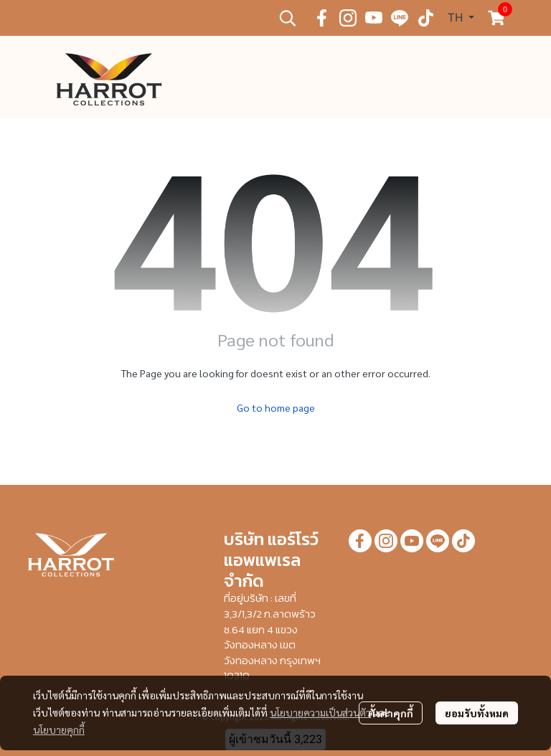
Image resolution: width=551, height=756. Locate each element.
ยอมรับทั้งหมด (477, 713)
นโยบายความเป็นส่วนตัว (320, 712)
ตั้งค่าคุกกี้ (391, 713)
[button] (288, 18)
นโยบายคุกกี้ (59, 729)
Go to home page (276, 407)
